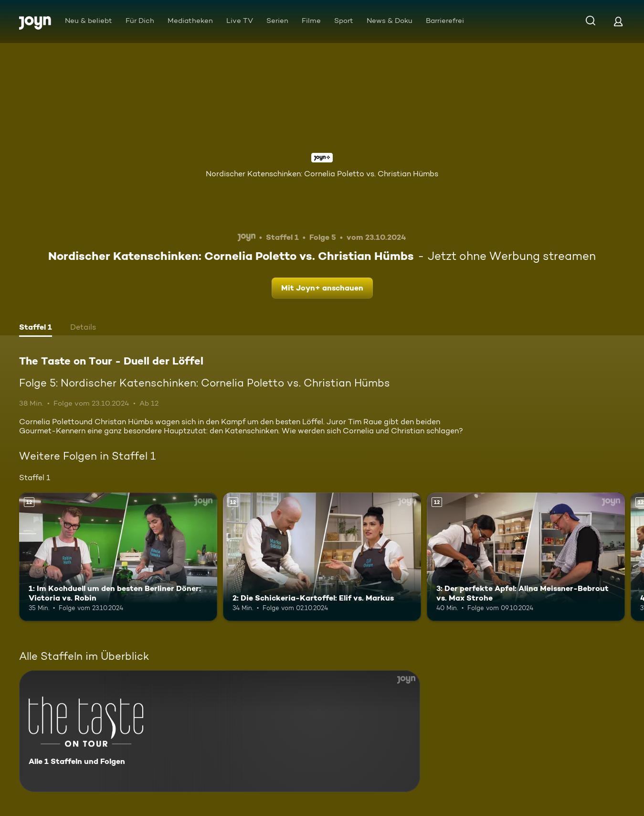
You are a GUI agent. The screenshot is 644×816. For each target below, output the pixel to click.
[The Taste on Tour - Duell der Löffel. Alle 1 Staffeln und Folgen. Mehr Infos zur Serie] (220, 731)
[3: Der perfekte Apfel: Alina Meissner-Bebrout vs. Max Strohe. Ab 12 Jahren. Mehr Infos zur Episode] (526, 557)
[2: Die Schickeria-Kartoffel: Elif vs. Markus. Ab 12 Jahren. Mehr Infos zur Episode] (322, 557)
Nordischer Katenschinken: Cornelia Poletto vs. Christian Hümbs (322, 174)
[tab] (36, 328)
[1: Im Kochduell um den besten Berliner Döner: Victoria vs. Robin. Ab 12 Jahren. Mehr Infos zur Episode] (118, 557)
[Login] (618, 21)
